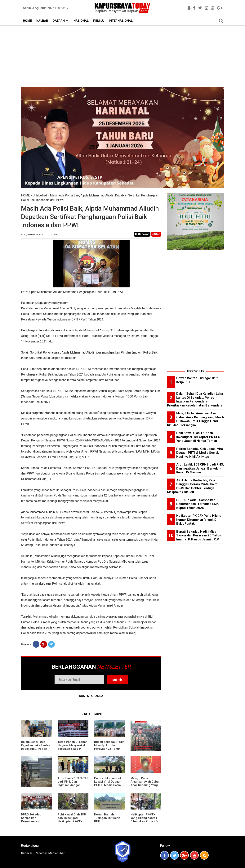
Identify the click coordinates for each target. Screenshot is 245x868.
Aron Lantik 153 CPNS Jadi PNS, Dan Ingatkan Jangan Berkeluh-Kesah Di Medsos (73, 785)
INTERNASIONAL (121, 21)
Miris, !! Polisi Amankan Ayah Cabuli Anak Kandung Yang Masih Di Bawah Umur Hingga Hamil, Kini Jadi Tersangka (145, 787)
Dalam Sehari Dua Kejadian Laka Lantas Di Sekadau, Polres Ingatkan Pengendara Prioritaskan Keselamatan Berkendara (195, 399)
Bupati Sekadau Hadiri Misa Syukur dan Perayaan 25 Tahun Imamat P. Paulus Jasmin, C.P (109, 749)
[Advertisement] (122, 54)
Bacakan (142, 234)
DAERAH (59, 21)
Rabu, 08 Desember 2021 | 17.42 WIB (39, 235)
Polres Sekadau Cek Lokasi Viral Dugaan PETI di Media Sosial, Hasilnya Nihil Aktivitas (108, 785)
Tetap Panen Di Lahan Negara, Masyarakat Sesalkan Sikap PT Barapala (73, 747)
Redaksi (27, 853)
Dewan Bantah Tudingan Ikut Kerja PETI (107, 818)
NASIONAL (81, 21)
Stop (156, 234)
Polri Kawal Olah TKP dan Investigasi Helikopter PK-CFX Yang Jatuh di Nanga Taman (72, 821)
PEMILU (99, 21)
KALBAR (42, 21)
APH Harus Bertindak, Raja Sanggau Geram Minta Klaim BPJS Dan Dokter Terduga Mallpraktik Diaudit (192, 486)
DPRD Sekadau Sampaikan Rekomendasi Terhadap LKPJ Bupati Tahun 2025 (36, 821)
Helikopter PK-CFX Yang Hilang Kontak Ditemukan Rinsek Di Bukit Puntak (145, 820)
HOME (27, 21)
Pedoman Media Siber (50, 853)
